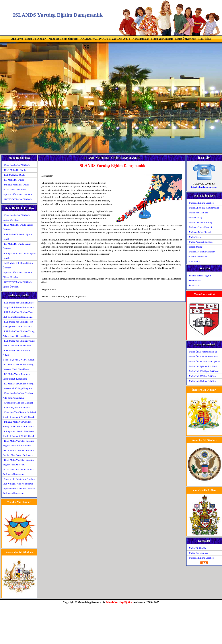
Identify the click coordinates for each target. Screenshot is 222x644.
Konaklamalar (141, 39)
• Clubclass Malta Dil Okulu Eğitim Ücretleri (17, 218)
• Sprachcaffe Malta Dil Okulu (18, 194)
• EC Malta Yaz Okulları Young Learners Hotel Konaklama (18, 367)
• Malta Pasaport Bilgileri (200, 242)
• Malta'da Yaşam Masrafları (202, 252)
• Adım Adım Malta (197, 256)
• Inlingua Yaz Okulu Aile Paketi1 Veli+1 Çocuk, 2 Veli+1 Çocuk (19, 434)
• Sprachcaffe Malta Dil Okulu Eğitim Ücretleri (18, 275)
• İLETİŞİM (194, 285)
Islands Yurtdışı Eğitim (119, 602)
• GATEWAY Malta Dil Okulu (18, 199)
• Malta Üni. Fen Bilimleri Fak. (203, 356)
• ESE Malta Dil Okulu (14, 175)
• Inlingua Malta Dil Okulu (16, 185)
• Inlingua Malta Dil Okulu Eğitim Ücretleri (19, 256)
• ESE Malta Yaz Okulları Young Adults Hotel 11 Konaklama (19, 334)
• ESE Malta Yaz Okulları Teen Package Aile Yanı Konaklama (18, 324)
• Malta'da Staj (195, 217)
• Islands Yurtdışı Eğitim (200, 276)
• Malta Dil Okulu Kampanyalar (203, 208)
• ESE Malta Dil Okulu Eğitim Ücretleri (18, 237)
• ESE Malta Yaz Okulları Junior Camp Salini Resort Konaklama (18, 305)
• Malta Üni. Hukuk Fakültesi (202, 381)
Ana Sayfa (17, 39)
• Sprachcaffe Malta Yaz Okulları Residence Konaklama (19, 491)
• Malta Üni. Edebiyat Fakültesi (203, 371)
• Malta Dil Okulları (197, 548)
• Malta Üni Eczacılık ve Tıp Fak (204, 361)
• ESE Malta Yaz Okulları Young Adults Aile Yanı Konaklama (19, 343)
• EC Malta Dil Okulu (13, 180)
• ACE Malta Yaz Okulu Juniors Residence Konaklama (18, 472)
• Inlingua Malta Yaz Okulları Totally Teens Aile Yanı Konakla (18, 424)
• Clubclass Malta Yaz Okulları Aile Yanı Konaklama (18, 395)
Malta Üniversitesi (186, 39)
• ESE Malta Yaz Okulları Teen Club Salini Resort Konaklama (18, 314)
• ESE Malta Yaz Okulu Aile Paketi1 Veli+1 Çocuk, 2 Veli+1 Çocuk (18, 355)
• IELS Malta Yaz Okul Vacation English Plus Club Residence (18, 443)
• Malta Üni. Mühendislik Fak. (203, 352)
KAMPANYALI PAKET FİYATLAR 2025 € (105, 39)
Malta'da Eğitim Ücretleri (63, 39)
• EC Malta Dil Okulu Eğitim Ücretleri (17, 246)
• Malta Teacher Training (200, 222)
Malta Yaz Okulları (162, 39)
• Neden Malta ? (196, 247)
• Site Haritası (194, 261)
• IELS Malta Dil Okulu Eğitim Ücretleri (18, 227)
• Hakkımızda (194, 280)
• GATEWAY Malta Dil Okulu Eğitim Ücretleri (18, 284)
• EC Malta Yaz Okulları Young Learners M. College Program (18, 386)
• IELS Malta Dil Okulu (14, 170)
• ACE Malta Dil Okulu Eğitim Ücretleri (18, 265)
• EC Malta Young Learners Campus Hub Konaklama (16, 376)
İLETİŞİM (204, 39)
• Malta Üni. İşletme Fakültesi (202, 366)
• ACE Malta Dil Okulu (14, 189)
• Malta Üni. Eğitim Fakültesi (202, 376)
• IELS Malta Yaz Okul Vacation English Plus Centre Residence (18, 453)
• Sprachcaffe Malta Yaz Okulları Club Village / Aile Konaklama (19, 481)
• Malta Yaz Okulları (198, 213)
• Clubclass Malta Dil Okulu (17, 165)
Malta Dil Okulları (36, 39)
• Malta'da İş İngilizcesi (199, 232)
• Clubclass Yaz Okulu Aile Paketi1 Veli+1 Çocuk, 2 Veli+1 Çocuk (19, 415)
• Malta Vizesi (195, 237)
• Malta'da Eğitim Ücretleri (201, 203)
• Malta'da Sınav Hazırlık (200, 227)
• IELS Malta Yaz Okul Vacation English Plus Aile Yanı (18, 462)
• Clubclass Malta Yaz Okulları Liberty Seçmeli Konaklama (18, 405)
